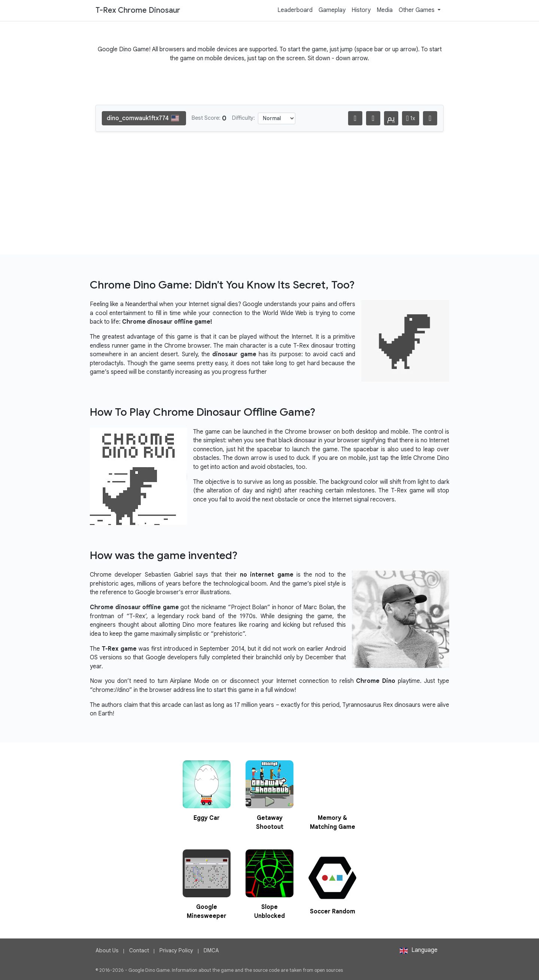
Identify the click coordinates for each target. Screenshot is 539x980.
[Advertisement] (269, 199)
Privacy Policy (176, 950)
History (361, 10)
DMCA (211, 950)
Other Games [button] (417, 10)
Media (385, 10)
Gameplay (332, 10)
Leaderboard (295, 10)
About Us (107, 950)
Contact (139, 950)
